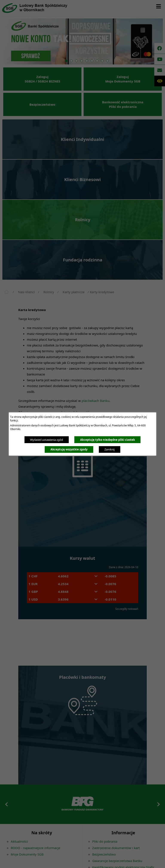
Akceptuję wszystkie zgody (69, 449)
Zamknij (109, 449)
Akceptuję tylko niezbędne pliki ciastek (108, 440)
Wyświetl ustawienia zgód (47, 440)
